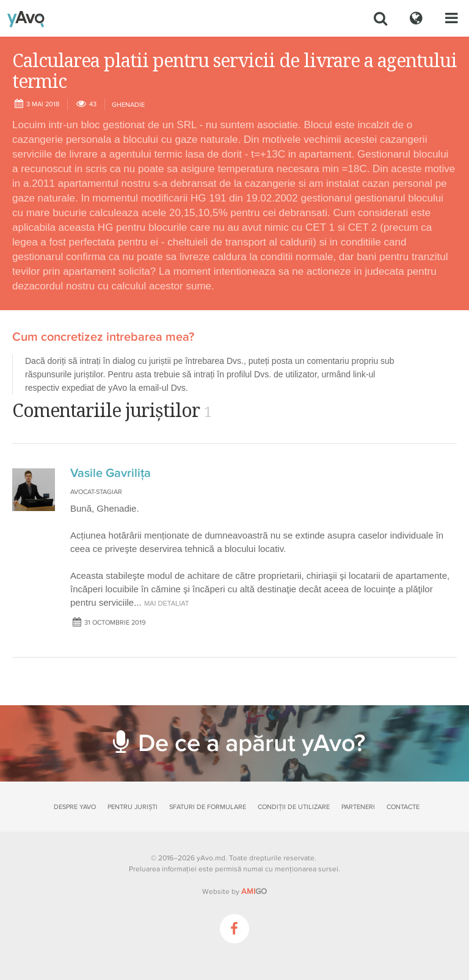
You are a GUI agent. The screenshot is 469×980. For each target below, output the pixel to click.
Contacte (403, 807)
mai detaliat (167, 603)
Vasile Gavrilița (111, 473)
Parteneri (358, 807)
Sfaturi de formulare (208, 807)
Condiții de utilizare (294, 807)
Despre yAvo (75, 807)
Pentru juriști (133, 807)
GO (254, 891)
